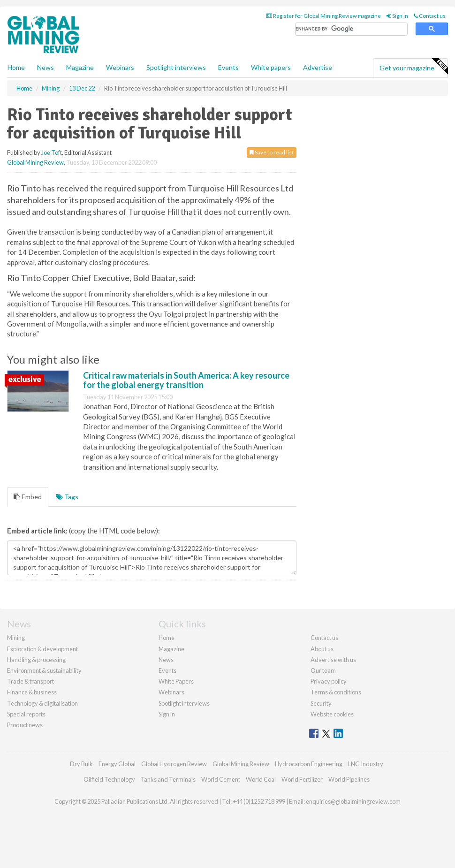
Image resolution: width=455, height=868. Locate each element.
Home (16, 67)
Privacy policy (329, 681)
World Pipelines (349, 779)
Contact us (430, 16)
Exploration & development (42, 649)
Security (321, 703)
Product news (25, 725)
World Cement (221, 779)
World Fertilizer (302, 779)
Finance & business (32, 692)
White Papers (176, 681)
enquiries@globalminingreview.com (353, 801)
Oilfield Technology (109, 779)
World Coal (261, 779)
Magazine (80, 67)
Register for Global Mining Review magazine (323, 16)
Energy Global (117, 764)
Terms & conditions (336, 692)
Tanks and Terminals (168, 779)
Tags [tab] (67, 497)
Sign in (397, 16)
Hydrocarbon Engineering (309, 764)
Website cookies (332, 714)
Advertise (318, 67)
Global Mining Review (35, 162)
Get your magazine (413, 67)
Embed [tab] (28, 497)
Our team (323, 670)
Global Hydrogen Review (174, 764)
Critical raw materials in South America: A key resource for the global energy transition (186, 380)
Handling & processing (36, 660)
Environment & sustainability (44, 670)
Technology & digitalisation (42, 703)
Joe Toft (52, 152)
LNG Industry (366, 764)
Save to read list (272, 152)
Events (228, 67)
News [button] (45, 67)
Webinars (120, 67)
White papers (271, 67)
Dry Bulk (81, 764)
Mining (16, 638)
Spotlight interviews (176, 67)
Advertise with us (333, 660)
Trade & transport (30, 681)
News (166, 660)
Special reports (26, 714)
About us (322, 649)
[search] (351, 29)
